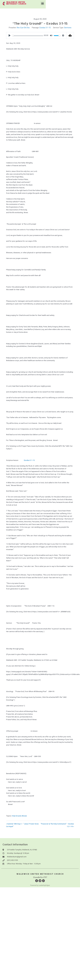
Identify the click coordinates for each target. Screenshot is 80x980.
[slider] (28, 36)
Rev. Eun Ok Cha (23, 28)
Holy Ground (16, 816)
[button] (77, 3)
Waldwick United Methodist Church (40, 874)
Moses (24, 816)
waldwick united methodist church (31, 2)
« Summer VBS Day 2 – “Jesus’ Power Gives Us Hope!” (22, 825)
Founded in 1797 (40, 877)
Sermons (68, 28)
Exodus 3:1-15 (45, 28)
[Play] (10, 35)
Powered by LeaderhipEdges (40, 885)
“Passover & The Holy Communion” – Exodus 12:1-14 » (57, 825)
